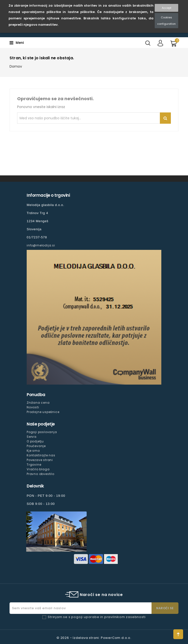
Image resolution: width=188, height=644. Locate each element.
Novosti (33, 407)
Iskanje (165, 118)
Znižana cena (38, 403)
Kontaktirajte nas (41, 455)
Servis (32, 437)
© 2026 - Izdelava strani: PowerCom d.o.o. (94, 638)
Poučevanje (36, 446)
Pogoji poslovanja (42, 432)
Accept (167, 8)
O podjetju (35, 441)
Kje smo (33, 451)
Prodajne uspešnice (43, 412)
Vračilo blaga (38, 469)
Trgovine (34, 465)
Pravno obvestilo (41, 474)
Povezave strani (40, 460)
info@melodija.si (41, 245)
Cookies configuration (166, 21)
